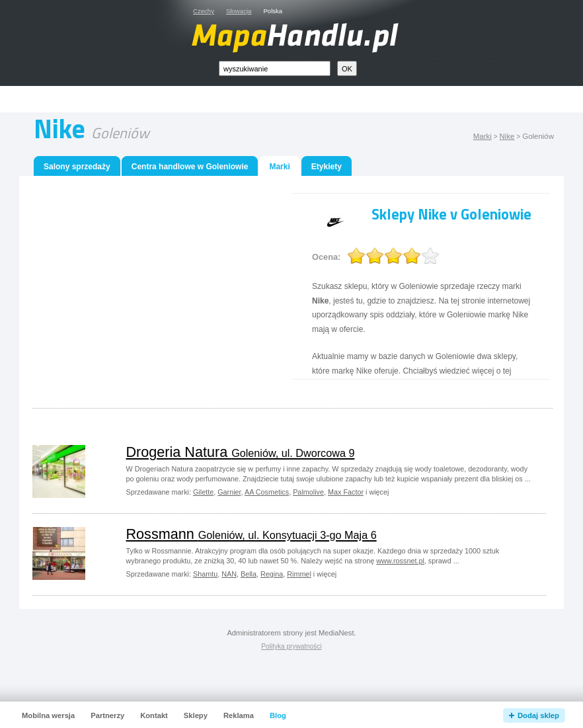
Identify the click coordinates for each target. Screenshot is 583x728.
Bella (249, 574)
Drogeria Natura (241, 452)
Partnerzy (107, 715)
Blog (278, 715)
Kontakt (154, 715)
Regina (272, 574)
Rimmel (299, 574)
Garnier (229, 492)
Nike (507, 136)
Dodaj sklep (538, 715)
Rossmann (252, 534)
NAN (229, 574)
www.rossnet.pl (400, 561)
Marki (483, 136)
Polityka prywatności (291, 646)
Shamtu (205, 574)
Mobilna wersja (48, 715)
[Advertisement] (307, 100)
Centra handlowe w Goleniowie (190, 167)
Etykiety (327, 167)
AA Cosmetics (267, 492)
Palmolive (308, 492)
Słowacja (239, 11)
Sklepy (196, 715)
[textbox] (275, 68)
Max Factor (346, 492)
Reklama (239, 715)
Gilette (203, 492)
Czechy (204, 11)
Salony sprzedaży (77, 167)
